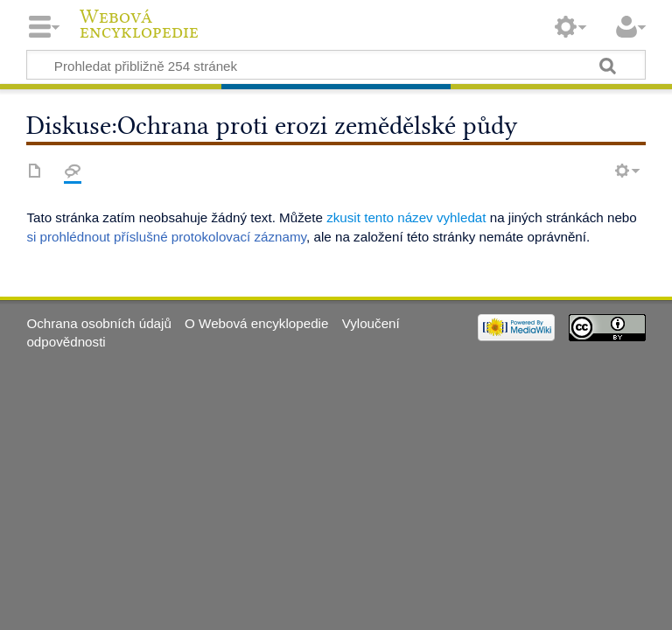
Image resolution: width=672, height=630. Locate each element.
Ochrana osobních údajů (99, 323)
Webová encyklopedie (139, 24)
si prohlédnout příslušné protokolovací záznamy (166, 237)
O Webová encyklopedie (256, 323)
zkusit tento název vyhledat (406, 217)
